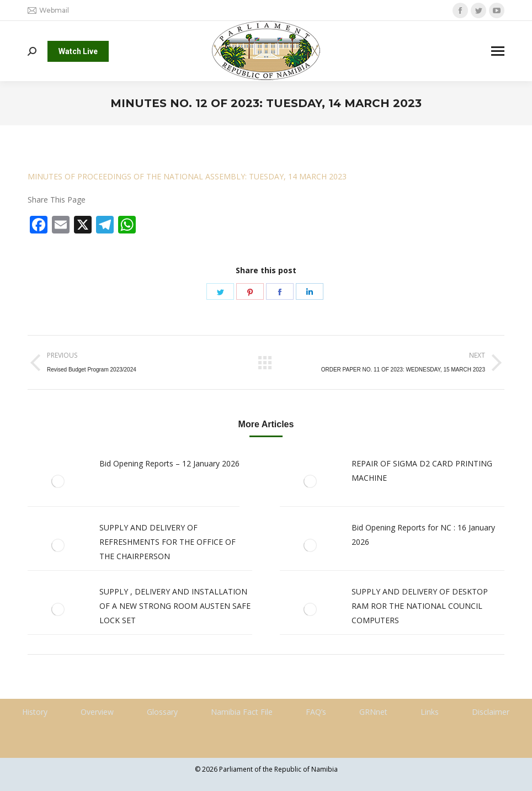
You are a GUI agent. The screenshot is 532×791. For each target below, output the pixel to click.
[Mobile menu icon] (498, 51)
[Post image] (58, 481)
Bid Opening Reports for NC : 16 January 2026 (423, 535)
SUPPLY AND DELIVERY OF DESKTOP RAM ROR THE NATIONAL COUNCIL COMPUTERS (420, 606)
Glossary (162, 712)
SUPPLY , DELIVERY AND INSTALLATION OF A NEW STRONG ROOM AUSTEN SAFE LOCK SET (175, 606)
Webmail (48, 10)
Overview (97, 712)
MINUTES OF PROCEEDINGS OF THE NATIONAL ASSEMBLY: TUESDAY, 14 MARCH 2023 (187, 176)
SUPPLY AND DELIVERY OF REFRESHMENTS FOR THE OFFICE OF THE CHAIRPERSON (167, 542)
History (35, 712)
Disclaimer (491, 712)
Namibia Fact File (242, 712)
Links (430, 712)
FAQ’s (316, 712)
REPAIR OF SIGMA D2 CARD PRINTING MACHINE (422, 471)
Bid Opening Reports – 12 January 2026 (169, 463)
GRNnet (373, 712)
